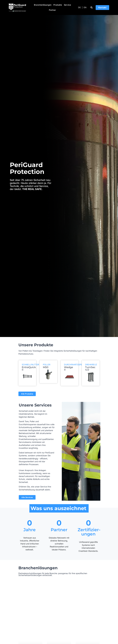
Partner (52, 10)
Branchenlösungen (43, 5)
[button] (92, 8)
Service (67, 5)
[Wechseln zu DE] (79, 7)
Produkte (58, 5)
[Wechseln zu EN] (85, 7)
